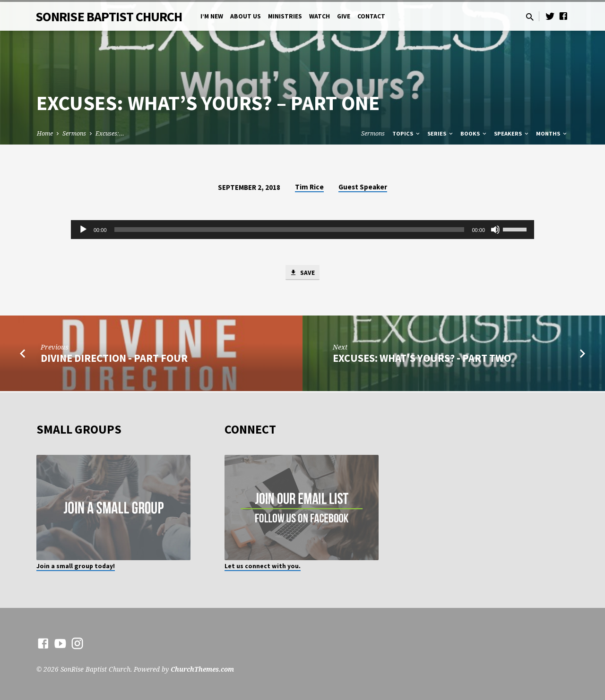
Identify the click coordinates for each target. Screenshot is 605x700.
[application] (302, 230)
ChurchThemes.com (202, 669)
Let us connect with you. (263, 566)
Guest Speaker (363, 187)
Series (441, 133)
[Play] (83, 230)
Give (344, 16)
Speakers (512, 133)
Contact (371, 16)
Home (45, 133)
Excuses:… (110, 133)
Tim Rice (309, 187)
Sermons (74, 133)
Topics (407, 133)
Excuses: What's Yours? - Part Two (422, 359)
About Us (246, 16)
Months (552, 133)
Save (302, 273)
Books (474, 133)
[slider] (290, 230)
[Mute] (495, 230)
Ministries (285, 16)
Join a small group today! (76, 566)
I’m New (212, 16)
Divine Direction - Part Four (114, 359)
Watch (320, 16)
